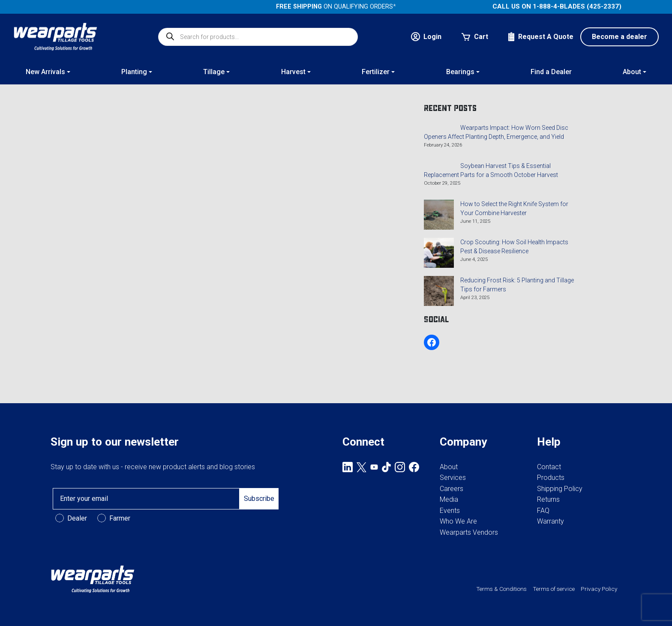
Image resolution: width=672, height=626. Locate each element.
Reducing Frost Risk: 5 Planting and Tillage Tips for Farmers (517, 285)
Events (450, 511)
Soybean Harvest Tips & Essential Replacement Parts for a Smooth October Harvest (491, 170)
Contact (549, 467)
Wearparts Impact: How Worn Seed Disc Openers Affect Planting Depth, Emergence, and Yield (496, 132)
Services (453, 478)
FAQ (543, 511)
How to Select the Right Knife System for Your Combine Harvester (514, 208)
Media (449, 499)
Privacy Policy (599, 589)
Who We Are (458, 521)
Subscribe (259, 499)
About (449, 467)
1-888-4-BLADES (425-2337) (577, 6)
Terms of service (554, 589)
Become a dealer (619, 37)
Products (551, 478)
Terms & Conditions (501, 589)
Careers (451, 489)
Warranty (550, 521)
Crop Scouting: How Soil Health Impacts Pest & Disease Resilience (514, 247)
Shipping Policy (560, 489)
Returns (548, 499)
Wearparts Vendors (469, 532)
